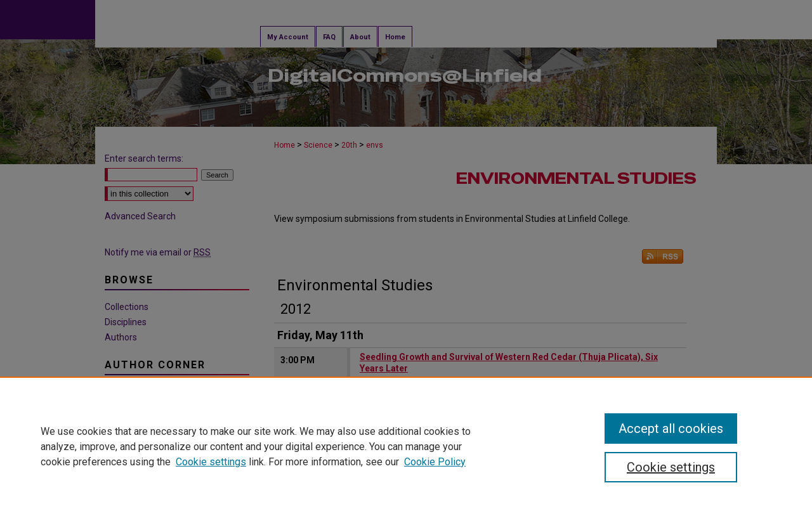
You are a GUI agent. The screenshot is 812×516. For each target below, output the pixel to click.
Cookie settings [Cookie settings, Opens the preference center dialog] (671, 467)
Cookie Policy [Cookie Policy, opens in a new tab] (435, 462)
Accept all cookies (671, 429)
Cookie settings (211, 462)
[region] (406, 446)
